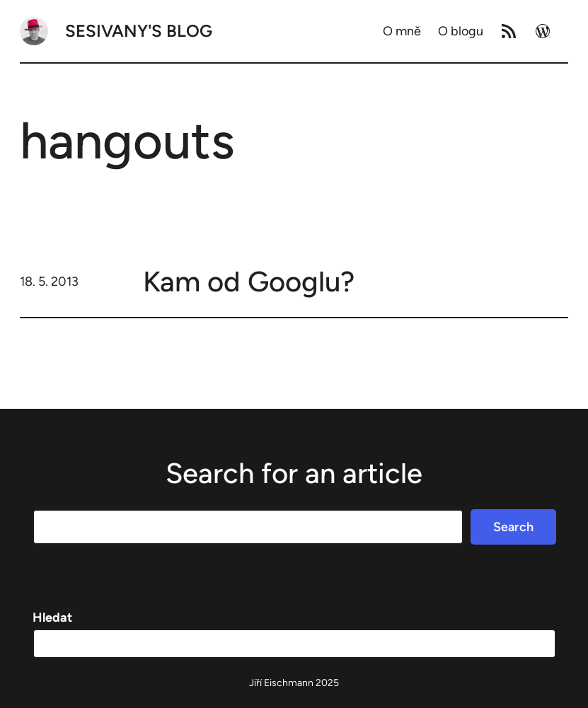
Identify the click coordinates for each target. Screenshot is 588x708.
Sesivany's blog (139, 31)
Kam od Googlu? (249, 282)
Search (513, 527)
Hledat (52, 617)
